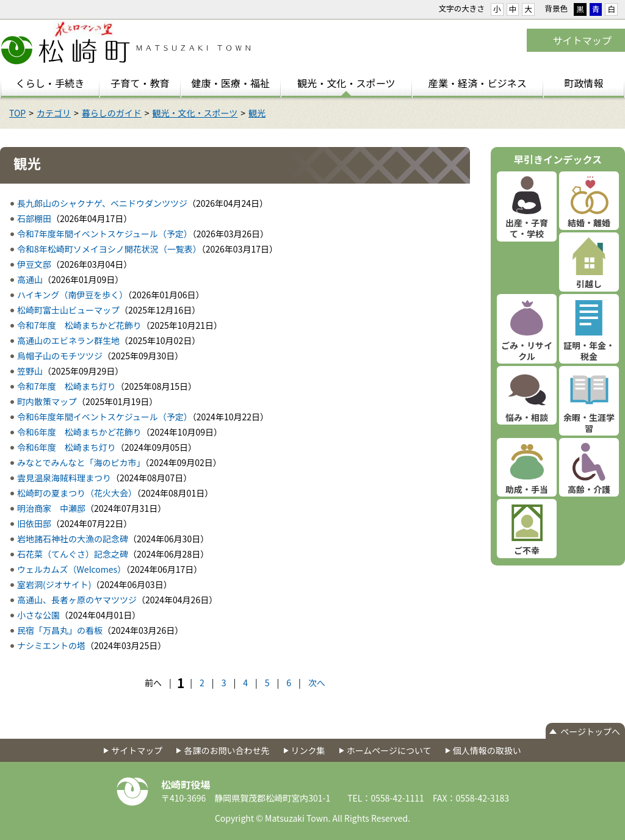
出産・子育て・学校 (527, 228)
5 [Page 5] (267, 683)
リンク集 (308, 750)
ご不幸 (527, 550)
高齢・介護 (589, 489)
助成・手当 (527, 489)
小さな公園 (38, 615)
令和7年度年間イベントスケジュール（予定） (105, 234)
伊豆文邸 (34, 264)
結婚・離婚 (589, 223)
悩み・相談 (527, 417)
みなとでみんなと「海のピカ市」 (81, 462)
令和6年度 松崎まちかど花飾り (79, 432)
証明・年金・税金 (589, 351)
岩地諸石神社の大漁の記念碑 (73, 539)
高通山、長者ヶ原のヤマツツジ (77, 600)
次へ (317, 683)
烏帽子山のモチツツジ (60, 356)
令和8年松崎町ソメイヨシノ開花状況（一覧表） (109, 249)
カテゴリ (54, 113)
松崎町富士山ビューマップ (68, 310)
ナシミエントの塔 (51, 645)
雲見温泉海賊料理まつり (64, 478)
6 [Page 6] (289, 683)
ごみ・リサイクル (527, 351)
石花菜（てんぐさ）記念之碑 (73, 554)
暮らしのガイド (112, 113)
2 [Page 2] (202, 683)
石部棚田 (34, 218)
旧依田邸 (34, 523)
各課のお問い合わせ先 (226, 750)
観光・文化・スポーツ (195, 113)
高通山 (30, 279)
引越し (589, 284)
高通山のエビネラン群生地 (68, 340)
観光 (257, 113)
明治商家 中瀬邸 (51, 508)
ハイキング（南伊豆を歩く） (72, 295)
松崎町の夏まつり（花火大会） (77, 493)
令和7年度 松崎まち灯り (67, 386)
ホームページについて (389, 750)
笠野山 (30, 371)
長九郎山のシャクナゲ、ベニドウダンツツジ (102, 203)
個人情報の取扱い (487, 750)
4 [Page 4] (245, 683)
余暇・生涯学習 (589, 423)
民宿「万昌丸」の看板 (60, 630)
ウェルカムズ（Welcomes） (71, 569)
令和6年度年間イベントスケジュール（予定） (105, 417)
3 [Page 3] (224, 683)
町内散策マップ (47, 401)
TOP (17, 113)
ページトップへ (590, 731)
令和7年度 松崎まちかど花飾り (79, 325)
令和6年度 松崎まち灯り (67, 447)
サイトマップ (582, 40)
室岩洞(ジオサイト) (54, 584)
